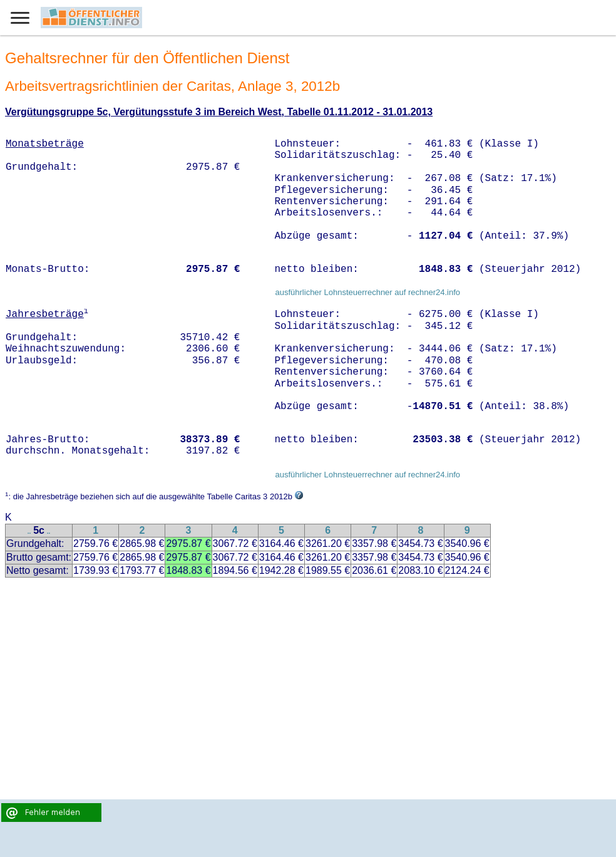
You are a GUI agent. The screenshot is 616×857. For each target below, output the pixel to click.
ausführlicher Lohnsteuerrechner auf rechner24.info (367, 292)
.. (29, 532)
